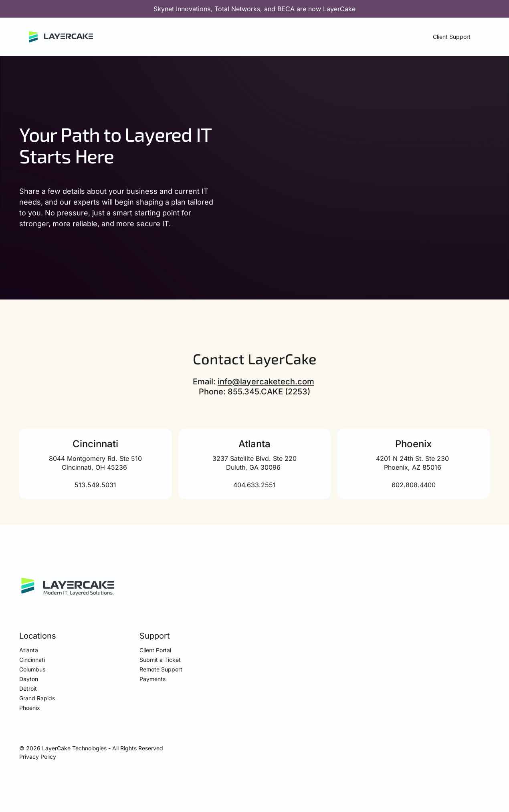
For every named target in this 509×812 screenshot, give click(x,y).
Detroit (28, 688)
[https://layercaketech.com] (68, 587)
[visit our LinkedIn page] (486, 749)
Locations (38, 636)
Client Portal (155, 650)
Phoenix (30, 708)
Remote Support (161, 669)
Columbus (32, 669)
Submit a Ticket (160, 660)
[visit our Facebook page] (468, 749)
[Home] (61, 37)
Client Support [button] (452, 37)
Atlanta (29, 650)
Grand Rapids (37, 698)
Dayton (29, 679)
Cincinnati (32, 660)
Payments (152, 679)
